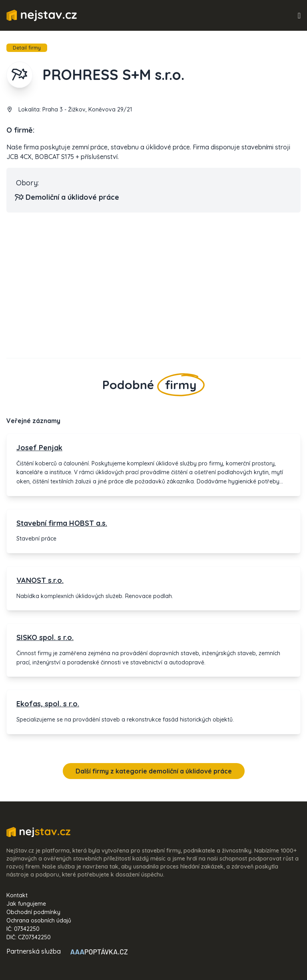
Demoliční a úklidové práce (68, 197)
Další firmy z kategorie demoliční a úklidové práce (154, 771)
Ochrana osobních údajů (39, 920)
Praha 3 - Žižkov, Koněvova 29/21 (87, 109)
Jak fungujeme (26, 904)
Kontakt (17, 895)
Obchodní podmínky (33, 912)
